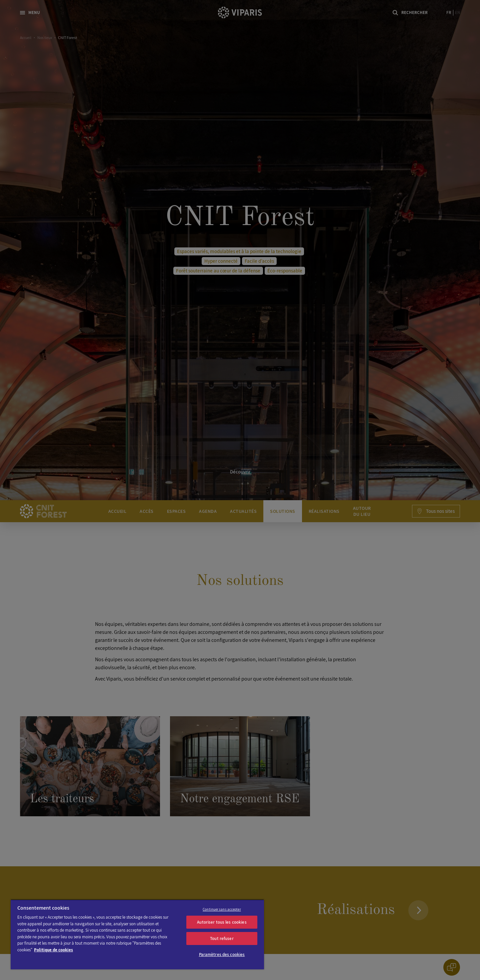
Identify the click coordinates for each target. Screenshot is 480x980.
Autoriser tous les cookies (222, 922)
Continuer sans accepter (222, 909)
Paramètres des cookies (222, 954)
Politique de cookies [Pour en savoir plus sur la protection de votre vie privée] (53, 950)
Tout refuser (222, 938)
